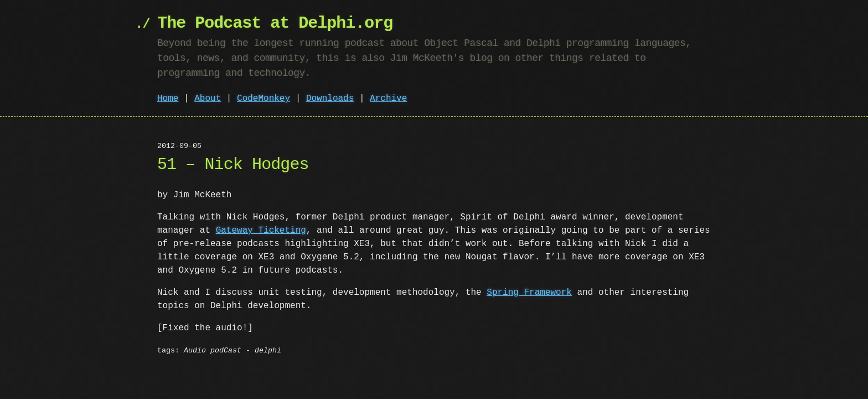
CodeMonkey (263, 99)
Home (168, 99)
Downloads (330, 99)
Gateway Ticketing (261, 231)
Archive (388, 99)
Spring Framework (529, 293)
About (208, 99)
